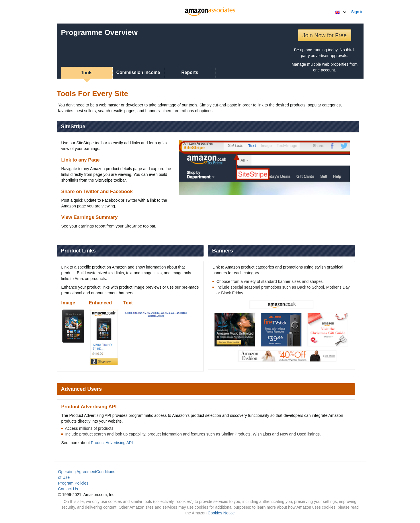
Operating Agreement (77, 472)
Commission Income (138, 72)
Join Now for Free (325, 35)
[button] (341, 12)
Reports (190, 72)
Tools (87, 73)
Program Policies (73, 483)
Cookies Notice (221, 513)
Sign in (357, 12)
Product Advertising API (112, 443)
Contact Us (68, 489)
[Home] (210, 12)
